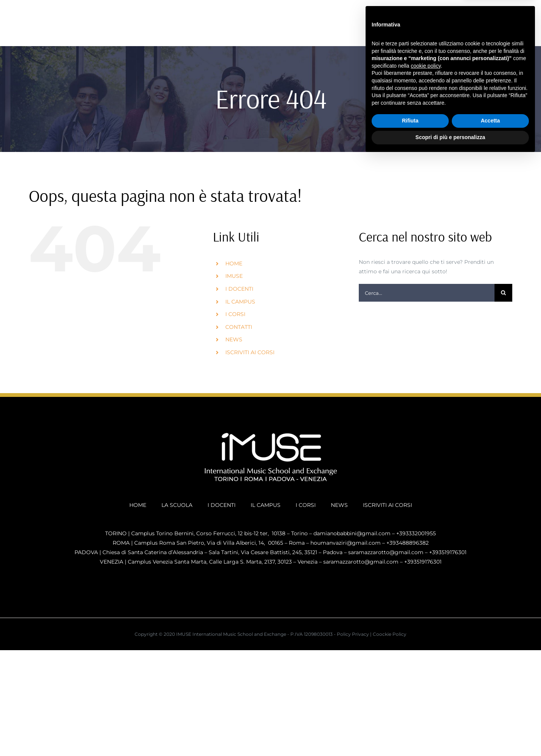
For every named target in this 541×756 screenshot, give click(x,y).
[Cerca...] (427, 293)
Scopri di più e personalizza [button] (450, 735)
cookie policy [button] (426, 664)
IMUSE (234, 276)
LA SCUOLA (177, 505)
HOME (234, 263)
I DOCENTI (239, 289)
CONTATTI (239, 327)
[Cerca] (503, 293)
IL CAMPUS (240, 302)
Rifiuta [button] (410, 719)
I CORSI (235, 314)
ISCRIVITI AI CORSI (250, 352)
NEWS (234, 339)
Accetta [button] (491, 719)
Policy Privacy (353, 634)
